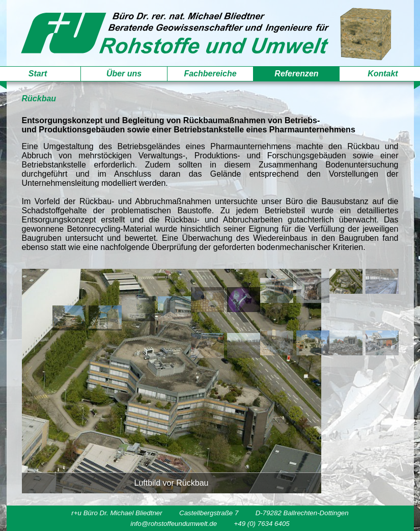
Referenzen (296, 74)
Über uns (124, 74)
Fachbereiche (210, 74)
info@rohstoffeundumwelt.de (174, 524)
